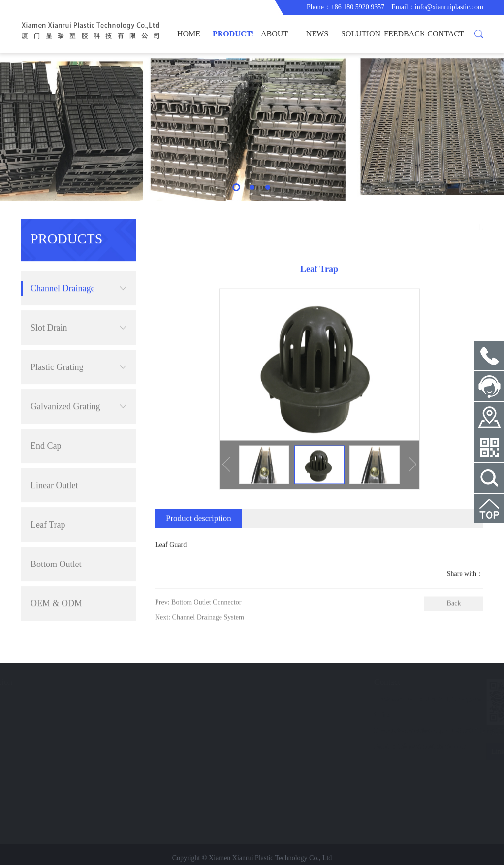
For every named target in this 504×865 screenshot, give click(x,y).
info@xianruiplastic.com (449, 7)
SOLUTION (361, 34)
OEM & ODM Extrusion (56, 587)
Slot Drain (79, 305)
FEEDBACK (404, 34)
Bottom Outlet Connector (56, 548)
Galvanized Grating (79, 384)
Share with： (465, 594)
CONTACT (445, 34)
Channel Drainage (79, 266)
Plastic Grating (79, 344)
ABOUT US (274, 41)
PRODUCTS (233, 34)
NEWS (317, 34)
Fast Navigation (59, 682)
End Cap (46, 423)
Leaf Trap (48, 502)
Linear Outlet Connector (54, 469)
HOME (189, 34)
